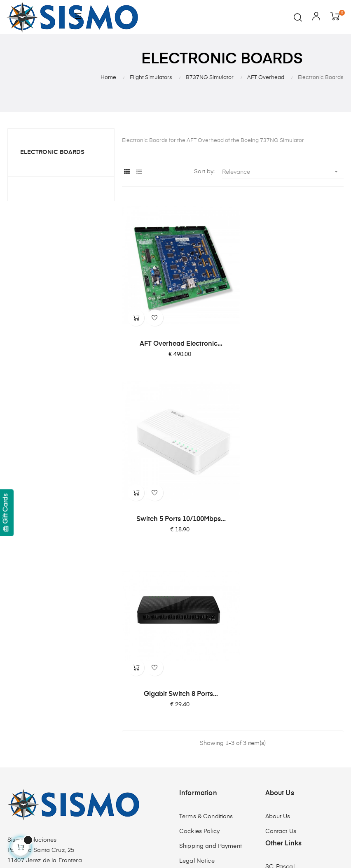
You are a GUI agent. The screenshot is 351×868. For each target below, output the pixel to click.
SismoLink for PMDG (294, 697)
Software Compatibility (297, 712)
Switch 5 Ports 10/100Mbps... (290, 332)
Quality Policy (198, 691)
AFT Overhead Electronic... (175, 332)
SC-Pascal (280, 667)
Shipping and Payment (211, 647)
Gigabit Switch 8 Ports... (175, 495)
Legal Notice (197, 661)
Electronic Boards (52, 152)
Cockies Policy (199, 632)
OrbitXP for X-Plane (292, 682)
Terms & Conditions (206, 617)
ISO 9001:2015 (199, 706)
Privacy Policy (198, 676)
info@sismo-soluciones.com (46, 715)
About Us (278, 617)
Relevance (283, 172)
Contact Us (281, 632)
